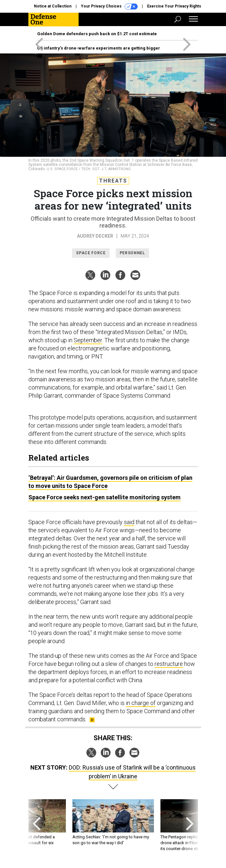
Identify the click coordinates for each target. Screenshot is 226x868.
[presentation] (37, 825)
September (88, 340)
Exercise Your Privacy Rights (174, 6)
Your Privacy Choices (109, 7)
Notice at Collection (53, 6)
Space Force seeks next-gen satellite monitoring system (105, 497)
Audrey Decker (95, 236)
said (129, 522)
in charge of (141, 703)
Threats (113, 181)
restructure (169, 664)
